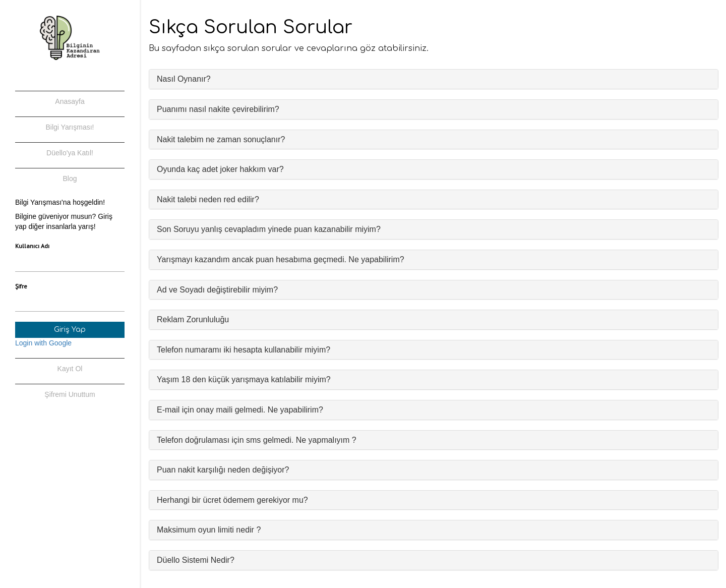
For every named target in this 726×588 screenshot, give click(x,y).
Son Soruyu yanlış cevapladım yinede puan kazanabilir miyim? (269, 229)
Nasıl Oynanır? (184, 79)
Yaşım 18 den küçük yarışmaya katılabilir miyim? (244, 379)
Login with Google (43, 343)
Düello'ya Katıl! (70, 153)
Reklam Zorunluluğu (193, 319)
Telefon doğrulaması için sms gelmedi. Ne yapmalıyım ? (257, 440)
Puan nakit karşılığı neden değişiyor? (223, 470)
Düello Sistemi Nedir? (196, 560)
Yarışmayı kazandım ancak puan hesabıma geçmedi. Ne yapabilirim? (281, 259)
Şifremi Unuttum (70, 394)
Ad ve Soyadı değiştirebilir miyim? (217, 290)
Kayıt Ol (70, 369)
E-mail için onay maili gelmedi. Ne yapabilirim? (240, 410)
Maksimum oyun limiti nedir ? (209, 530)
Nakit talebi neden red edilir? (208, 199)
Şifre (21, 286)
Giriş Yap (70, 330)
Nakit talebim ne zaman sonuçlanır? (221, 139)
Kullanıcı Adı (32, 246)
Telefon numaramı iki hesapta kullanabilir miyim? (244, 350)
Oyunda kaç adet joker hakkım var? (220, 169)
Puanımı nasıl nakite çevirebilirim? (218, 109)
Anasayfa (70, 101)
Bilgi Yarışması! (70, 127)
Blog (70, 179)
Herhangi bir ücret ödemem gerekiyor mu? (232, 500)
